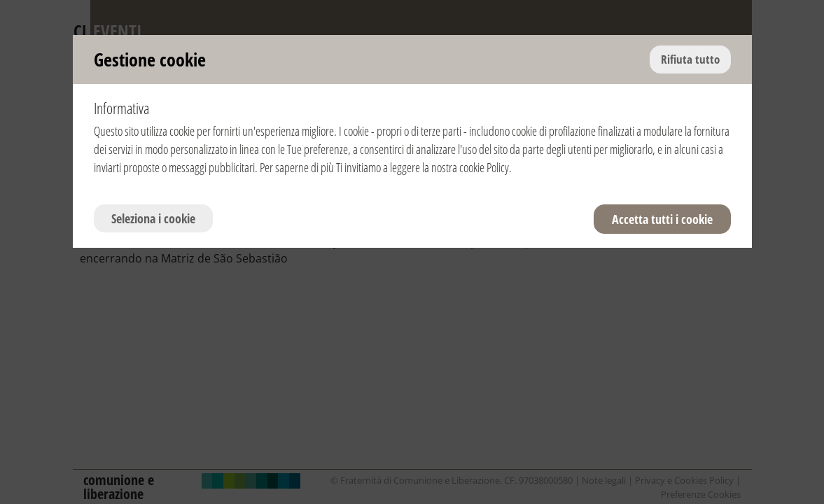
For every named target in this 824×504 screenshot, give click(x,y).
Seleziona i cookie (153, 218)
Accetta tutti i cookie (662, 219)
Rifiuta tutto (690, 59)
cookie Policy (484, 167)
